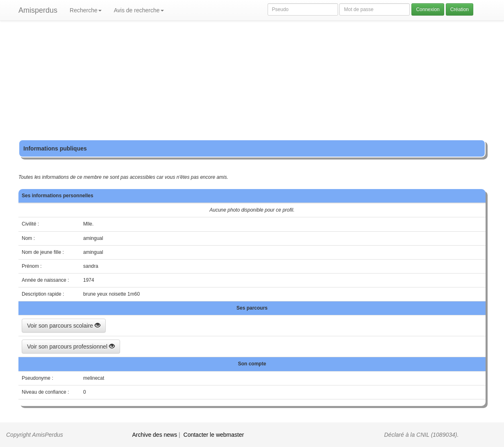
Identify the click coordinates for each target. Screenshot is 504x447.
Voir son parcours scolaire (64, 326)
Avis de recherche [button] (139, 10)
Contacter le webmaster (214, 435)
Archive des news (155, 435)
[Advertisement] (252, 82)
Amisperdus (38, 10)
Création (460, 9)
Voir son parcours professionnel (71, 347)
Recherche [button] (86, 10)
